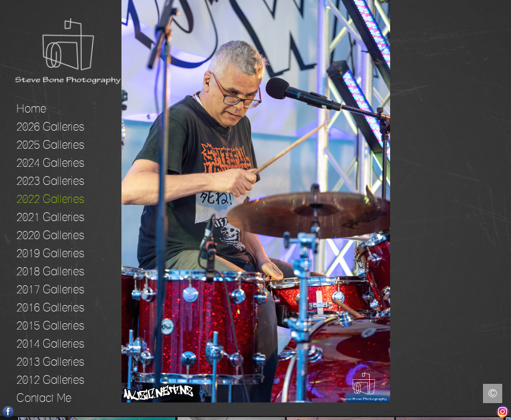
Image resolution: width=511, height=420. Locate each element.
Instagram (503, 412)
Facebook (8, 412)
